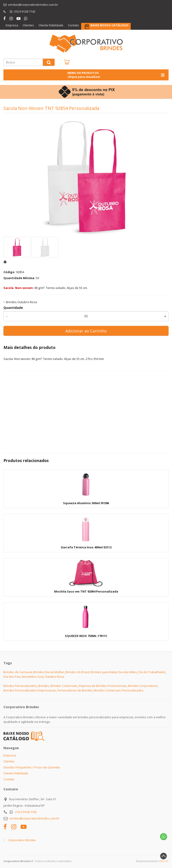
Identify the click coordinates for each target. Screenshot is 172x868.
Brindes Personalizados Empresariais (30, 690)
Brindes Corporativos (143, 686)
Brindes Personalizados (20, 686)
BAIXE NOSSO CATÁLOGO (109, 25)
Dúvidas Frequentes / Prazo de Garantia (32, 767)
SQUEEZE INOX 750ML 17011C (86, 636)
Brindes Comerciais (64, 686)
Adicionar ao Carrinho (86, 331)
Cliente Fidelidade (51, 25)
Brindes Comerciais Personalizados (119, 690)
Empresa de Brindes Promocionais (103, 686)
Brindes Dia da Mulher (49, 672)
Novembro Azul (33, 677)
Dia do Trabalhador (152, 672)
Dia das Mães (128, 672)
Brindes (44, 686)
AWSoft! (164, 861)
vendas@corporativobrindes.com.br (34, 818)
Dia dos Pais (12, 677)
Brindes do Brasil (77, 672)
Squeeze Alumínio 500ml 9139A (86, 503)
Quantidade (13, 308)
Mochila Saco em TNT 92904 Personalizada (86, 591)
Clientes (28, 25)
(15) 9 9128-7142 (26, 812)
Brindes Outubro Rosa (21, 302)
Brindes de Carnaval (18, 672)
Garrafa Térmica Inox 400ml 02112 (86, 547)
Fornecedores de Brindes (75, 690)
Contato (73, 25)
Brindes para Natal (104, 672)
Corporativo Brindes (22, 840)
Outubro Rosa (54, 677)
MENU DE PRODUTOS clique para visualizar (116, 75)
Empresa (12, 25)
